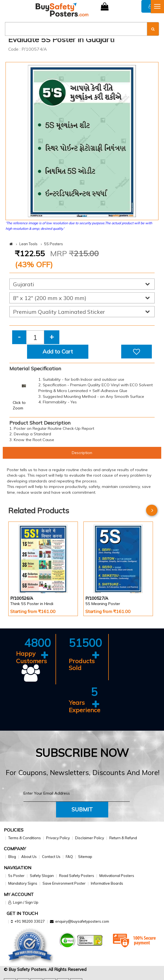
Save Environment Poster (64, 883)
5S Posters (54, 244)
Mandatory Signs (23, 883)
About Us (29, 857)
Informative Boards (107, 883)
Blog (12, 857)
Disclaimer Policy (90, 838)
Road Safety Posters (77, 876)
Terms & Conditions (25, 838)
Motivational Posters (117, 876)
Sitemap (85, 857)
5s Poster (16, 876)
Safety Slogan (42, 876)
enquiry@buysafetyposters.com (82, 921)
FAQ (69, 857)
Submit (82, 809)
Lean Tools (28, 244)
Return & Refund (123, 838)
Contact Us (51, 857)
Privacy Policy (58, 838)
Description (82, 453)
